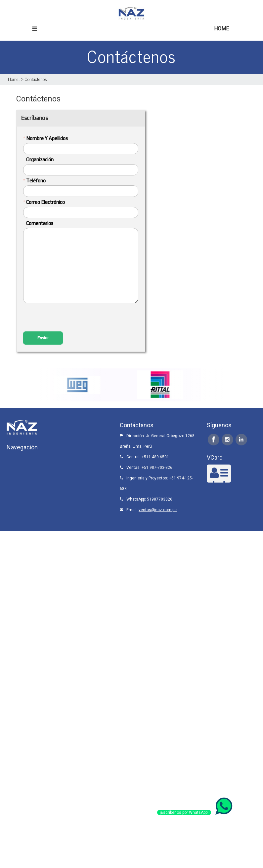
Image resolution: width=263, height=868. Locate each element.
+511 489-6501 (155, 457)
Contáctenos (36, 79)
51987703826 (160, 499)
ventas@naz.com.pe (158, 510)
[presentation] (73, 318)
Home (13, 79)
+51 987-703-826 (157, 468)
